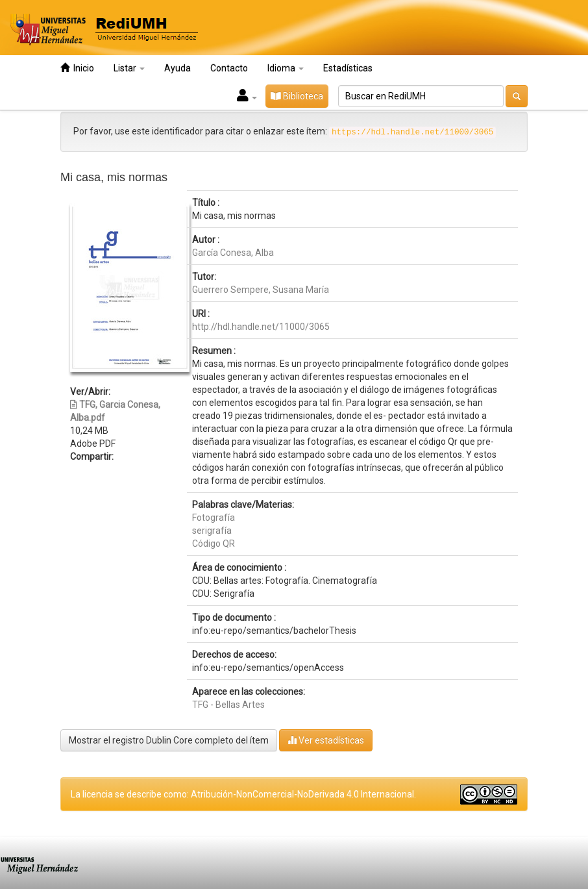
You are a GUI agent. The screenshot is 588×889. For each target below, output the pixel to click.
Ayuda (178, 68)
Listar (129, 68)
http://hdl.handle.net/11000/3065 (261, 327)
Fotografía (214, 518)
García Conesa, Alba (233, 253)
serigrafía (212, 531)
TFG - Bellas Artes (228, 705)
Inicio (77, 68)
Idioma (286, 68)
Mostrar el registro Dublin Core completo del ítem (169, 740)
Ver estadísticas (326, 740)
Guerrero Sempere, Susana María (261, 290)
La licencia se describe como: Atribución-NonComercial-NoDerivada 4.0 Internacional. (243, 794)
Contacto (229, 68)
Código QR (214, 544)
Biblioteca (297, 96)
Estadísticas (348, 68)
